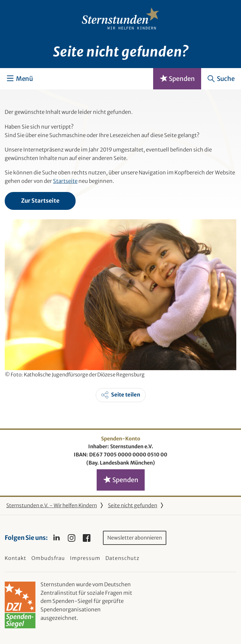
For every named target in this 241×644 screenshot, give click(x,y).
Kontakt (16, 558)
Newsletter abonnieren (135, 538)
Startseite (65, 181)
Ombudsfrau (48, 558)
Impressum (85, 558)
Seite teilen (126, 395)
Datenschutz (122, 558)
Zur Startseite (40, 201)
